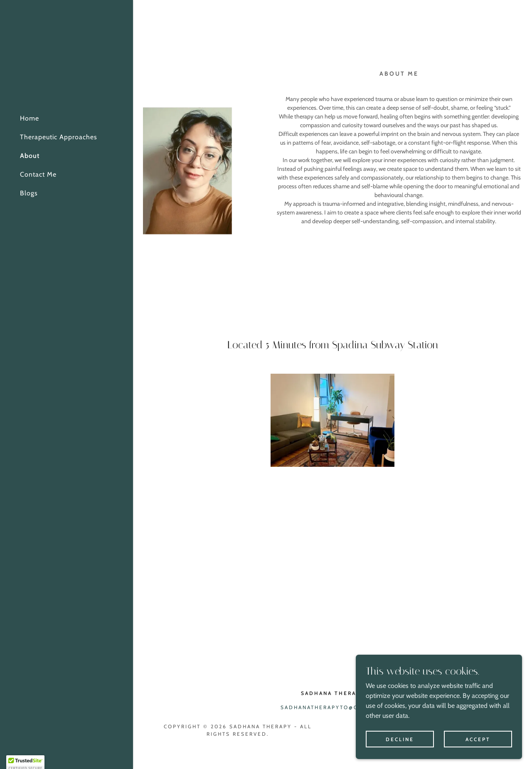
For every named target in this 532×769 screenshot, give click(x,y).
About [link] (30, 156)
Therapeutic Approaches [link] (59, 137)
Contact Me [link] (38, 174)
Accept (478, 756)
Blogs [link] (29, 193)
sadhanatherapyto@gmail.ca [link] (333, 707)
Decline (400, 756)
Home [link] (30, 118)
